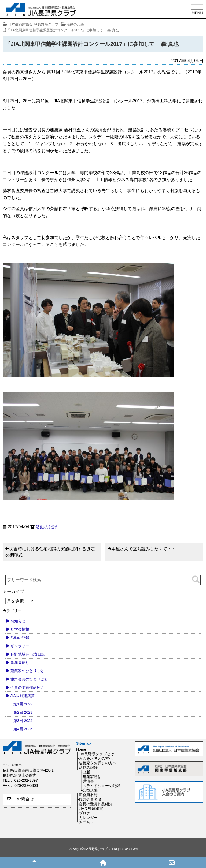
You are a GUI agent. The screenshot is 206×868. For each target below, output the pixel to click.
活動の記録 (46, 527)
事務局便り (20, 663)
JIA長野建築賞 (23, 696)
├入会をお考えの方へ (94, 758)
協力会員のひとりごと (29, 679)
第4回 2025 (23, 729)
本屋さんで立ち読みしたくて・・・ (146, 549)
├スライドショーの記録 (100, 786)
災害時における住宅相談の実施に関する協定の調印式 (50, 552)
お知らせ (18, 621)
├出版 (85, 772)
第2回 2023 (23, 712)
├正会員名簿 (87, 795)
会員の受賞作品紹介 (27, 687)
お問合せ (20, 799)
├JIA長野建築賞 (90, 809)
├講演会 (87, 781)
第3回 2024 (23, 721)
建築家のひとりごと (27, 671)
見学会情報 (20, 629)
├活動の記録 (87, 768)
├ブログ (83, 813)
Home (81, 749)
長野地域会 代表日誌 (28, 654)
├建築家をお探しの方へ (96, 763)
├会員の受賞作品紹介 (94, 804)
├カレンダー (87, 818)
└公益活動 (89, 790)
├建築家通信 (91, 777)
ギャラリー (20, 646)
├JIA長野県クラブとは (95, 754)
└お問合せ (85, 822)
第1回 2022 (23, 704)
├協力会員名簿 (89, 799)
